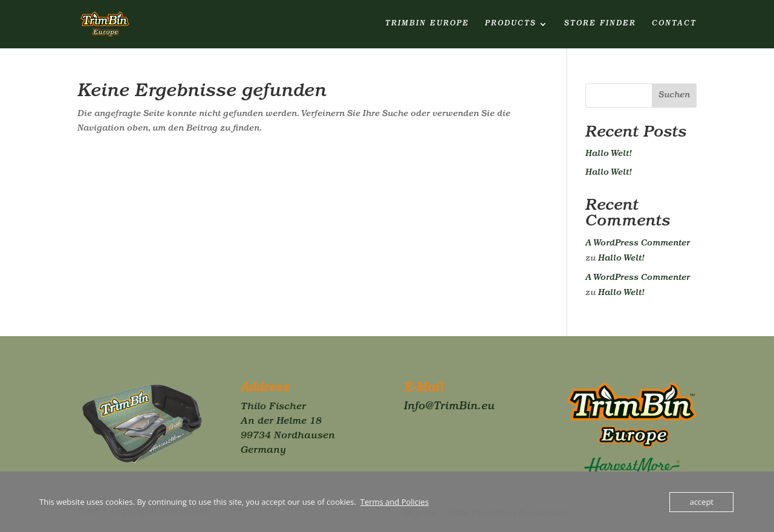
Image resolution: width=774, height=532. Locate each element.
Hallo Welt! (609, 154)
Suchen (674, 96)
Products (511, 24)
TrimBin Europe (427, 24)
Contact (674, 24)
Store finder (600, 24)
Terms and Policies (395, 502)
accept (701, 502)
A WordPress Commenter (638, 244)
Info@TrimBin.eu (449, 407)
